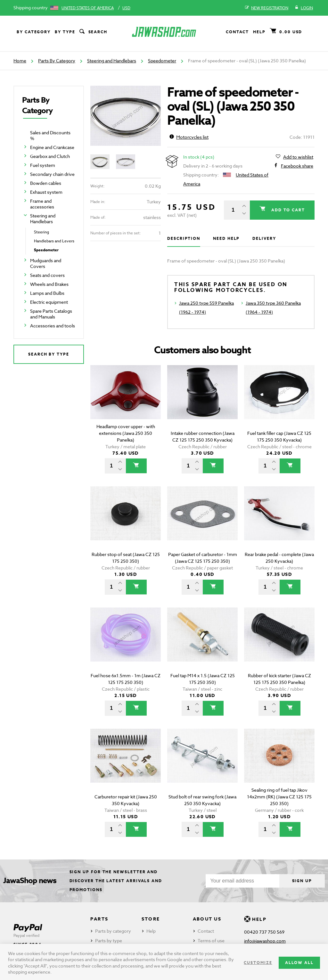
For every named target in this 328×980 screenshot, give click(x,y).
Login (304, 8)
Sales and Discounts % (50, 135)
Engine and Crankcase (52, 147)
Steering (41, 232)
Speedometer (162, 61)
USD (126, 8)
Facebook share (297, 166)
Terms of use (211, 941)
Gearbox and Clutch (50, 156)
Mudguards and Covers (46, 263)
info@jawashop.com (265, 941)
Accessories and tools (53, 326)
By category (34, 32)
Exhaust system (46, 192)
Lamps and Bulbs (47, 293)
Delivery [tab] (264, 238)
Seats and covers (47, 275)
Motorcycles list (189, 137)
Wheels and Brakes (49, 284)
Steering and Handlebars (112, 61)
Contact (237, 32)
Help (259, 32)
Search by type (49, 354)
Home (20, 61)
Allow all (299, 963)
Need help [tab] (226, 238)
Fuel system (43, 165)
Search (93, 32)
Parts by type (109, 941)
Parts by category (113, 931)
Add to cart (287, 210)
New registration (267, 8)
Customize (258, 963)
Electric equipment (49, 302)
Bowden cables (46, 183)
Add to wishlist (298, 157)
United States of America (88, 8)
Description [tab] (184, 238)
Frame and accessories (42, 204)
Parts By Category (57, 61)
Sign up (302, 881)
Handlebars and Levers (54, 241)
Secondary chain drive (52, 174)
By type (65, 32)
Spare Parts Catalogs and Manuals (51, 314)
